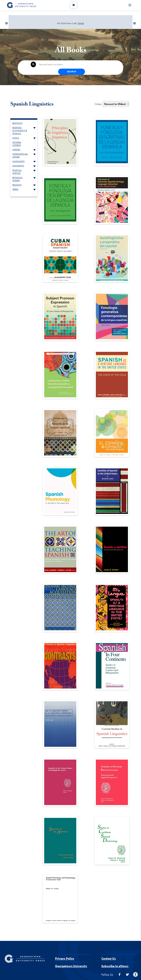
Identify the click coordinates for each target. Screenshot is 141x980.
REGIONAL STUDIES (17, 173)
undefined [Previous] (6, 23)
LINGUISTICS (18, 160)
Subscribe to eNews (115, 960)
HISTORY (16, 143)
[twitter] (127, 968)
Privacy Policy (65, 952)
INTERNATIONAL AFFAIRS (20, 149)
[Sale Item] (70, 23)
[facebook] (120, 968)
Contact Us (109, 952)
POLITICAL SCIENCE (17, 166)
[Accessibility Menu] (135, 974)
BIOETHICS (17, 117)
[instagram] (136, 968)
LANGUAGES (18, 155)
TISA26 (81, 23)
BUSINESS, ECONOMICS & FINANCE (20, 124)
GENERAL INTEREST (17, 138)
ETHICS (16, 132)
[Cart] (75, 6)
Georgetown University (71, 960)
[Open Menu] (130, 6)
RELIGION (17, 179)
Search (112, 65)
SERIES (15, 183)
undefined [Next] (135, 23)
